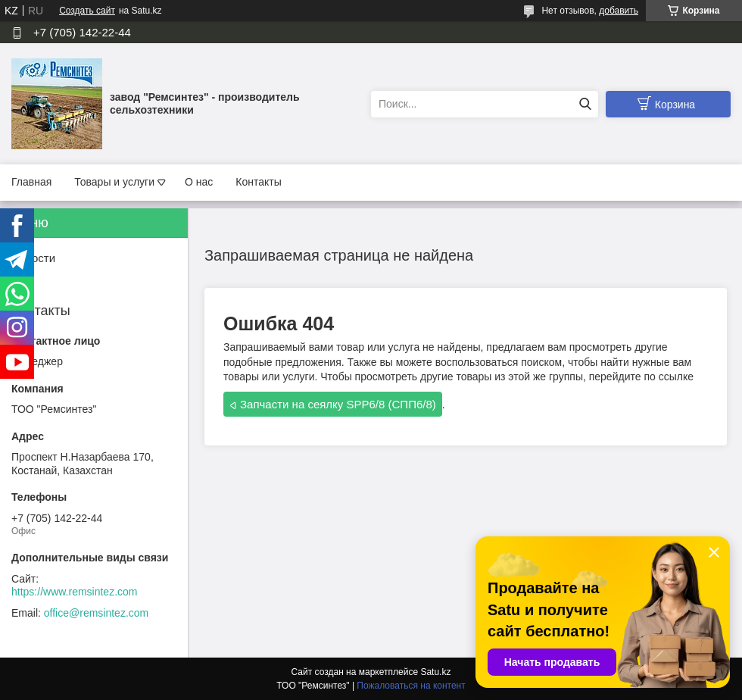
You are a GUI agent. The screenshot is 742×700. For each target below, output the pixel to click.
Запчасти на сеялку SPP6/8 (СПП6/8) (338, 404)
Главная (31, 182)
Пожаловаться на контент (411, 686)
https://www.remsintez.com (75, 592)
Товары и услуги (114, 182)
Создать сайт (87, 11)
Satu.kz (435, 672)
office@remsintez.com (96, 613)
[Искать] (585, 104)
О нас (199, 182)
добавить (619, 11)
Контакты (258, 182)
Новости (33, 258)
